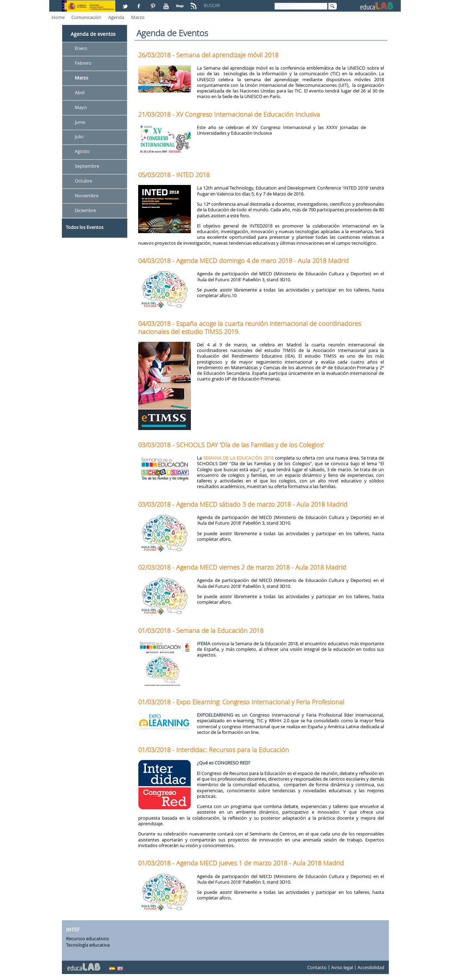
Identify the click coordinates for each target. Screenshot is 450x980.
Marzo (138, 17)
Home (58, 17)
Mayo (81, 107)
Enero (81, 48)
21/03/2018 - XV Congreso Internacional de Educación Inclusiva (229, 114)
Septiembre (87, 166)
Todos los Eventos (85, 227)
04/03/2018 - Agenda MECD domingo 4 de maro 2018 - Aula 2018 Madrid (243, 261)
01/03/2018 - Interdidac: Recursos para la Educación (214, 750)
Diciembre (85, 210)
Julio (79, 137)
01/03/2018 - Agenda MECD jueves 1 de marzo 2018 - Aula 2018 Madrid (241, 863)
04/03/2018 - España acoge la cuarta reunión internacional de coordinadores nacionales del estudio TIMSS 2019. (250, 327)
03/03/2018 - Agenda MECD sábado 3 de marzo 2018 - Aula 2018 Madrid (243, 504)
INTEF (73, 930)
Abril (80, 92)
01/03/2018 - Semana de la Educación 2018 (201, 630)
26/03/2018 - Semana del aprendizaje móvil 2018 (208, 55)
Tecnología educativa (88, 945)
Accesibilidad (371, 967)
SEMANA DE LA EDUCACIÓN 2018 (238, 458)
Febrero (83, 63)
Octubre (83, 181)
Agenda (116, 17)
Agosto (82, 152)
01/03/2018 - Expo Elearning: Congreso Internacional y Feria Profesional (241, 702)
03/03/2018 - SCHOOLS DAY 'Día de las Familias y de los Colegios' (231, 445)
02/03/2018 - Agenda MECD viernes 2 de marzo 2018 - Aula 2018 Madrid (242, 567)
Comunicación (86, 17)
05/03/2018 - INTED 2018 (174, 175)
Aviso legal (342, 967)
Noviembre (87, 196)
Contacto (317, 967)
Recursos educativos (88, 939)
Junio (80, 122)
